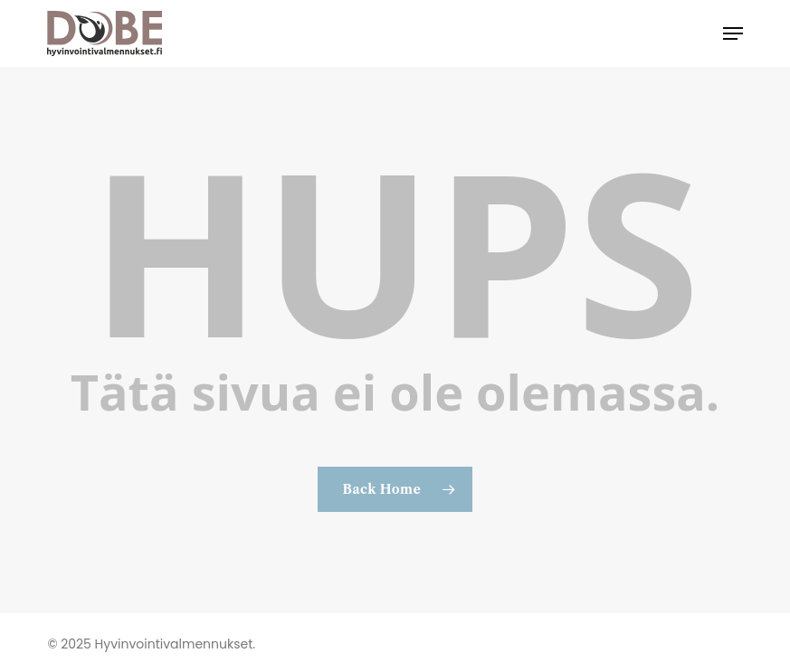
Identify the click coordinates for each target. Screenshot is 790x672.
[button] (733, 33)
